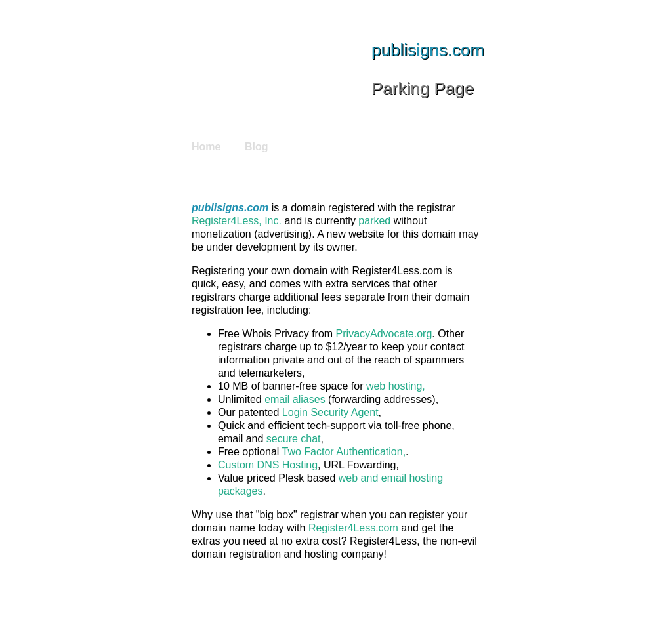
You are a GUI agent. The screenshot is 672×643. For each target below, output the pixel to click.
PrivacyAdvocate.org (384, 334)
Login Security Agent (330, 412)
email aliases (295, 399)
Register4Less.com (353, 528)
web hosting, (396, 386)
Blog (257, 147)
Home (206, 147)
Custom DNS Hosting (268, 465)
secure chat (294, 439)
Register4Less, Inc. (237, 221)
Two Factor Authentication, (344, 452)
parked (374, 221)
